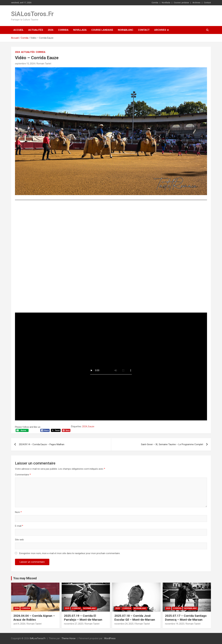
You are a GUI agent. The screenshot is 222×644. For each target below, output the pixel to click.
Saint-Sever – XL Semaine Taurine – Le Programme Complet (172, 444)
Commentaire (23, 475)
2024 (17, 52)
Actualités (36, 30)
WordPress (110, 638)
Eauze (91, 426)
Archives (196, 3)
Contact (207, 3)
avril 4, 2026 (19, 624)
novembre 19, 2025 (175, 624)
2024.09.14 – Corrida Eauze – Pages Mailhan (42, 444)
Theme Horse (69, 638)
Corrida (155, 3)
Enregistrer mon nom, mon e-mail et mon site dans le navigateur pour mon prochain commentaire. (70, 553)
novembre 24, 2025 (124, 624)
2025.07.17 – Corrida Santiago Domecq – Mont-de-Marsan (186, 618)
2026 (51, 30)
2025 (67, 608)
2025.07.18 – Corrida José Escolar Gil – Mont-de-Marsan (135, 618)
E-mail (19, 526)
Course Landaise (181, 3)
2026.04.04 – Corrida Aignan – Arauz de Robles (34, 618)
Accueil (18, 30)
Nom (18, 512)
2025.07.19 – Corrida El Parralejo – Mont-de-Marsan (83, 618)
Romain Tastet (44, 64)
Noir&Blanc (126, 30)
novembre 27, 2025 (74, 624)
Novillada (166, 3)
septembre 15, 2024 (25, 64)
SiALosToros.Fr (32, 14)
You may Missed (25, 578)
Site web (19, 540)
